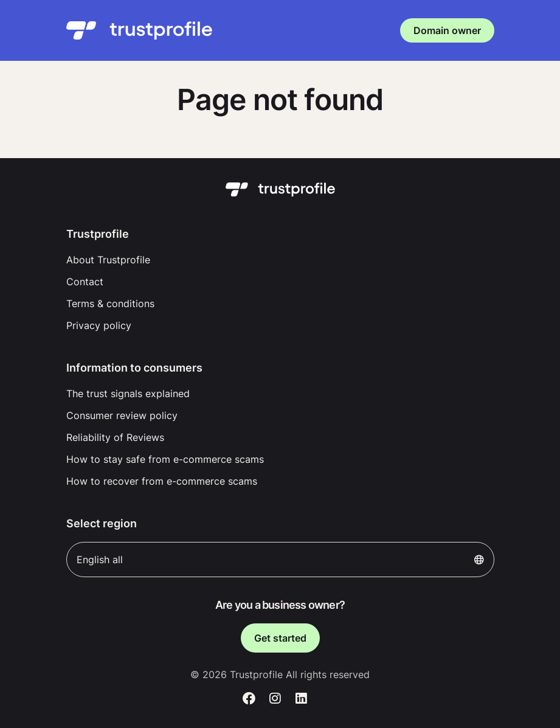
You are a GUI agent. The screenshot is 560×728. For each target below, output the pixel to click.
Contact (85, 282)
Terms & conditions (110, 303)
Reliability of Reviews (115, 437)
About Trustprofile (108, 260)
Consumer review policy (122, 415)
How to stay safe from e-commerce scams (165, 459)
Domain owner (447, 30)
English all (280, 560)
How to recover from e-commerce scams (162, 481)
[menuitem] (280, 260)
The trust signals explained (128, 393)
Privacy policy (99, 325)
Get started (280, 638)
